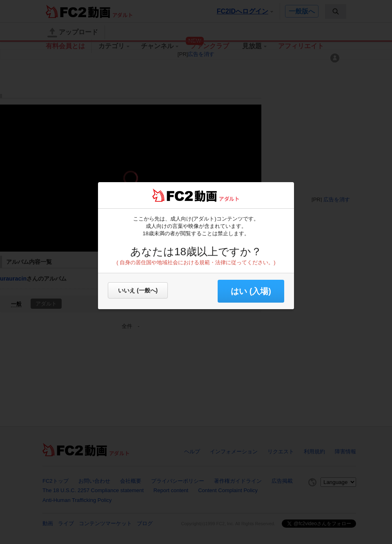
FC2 (173, 195)
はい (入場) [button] (251, 291)
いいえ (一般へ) (138, 290)
